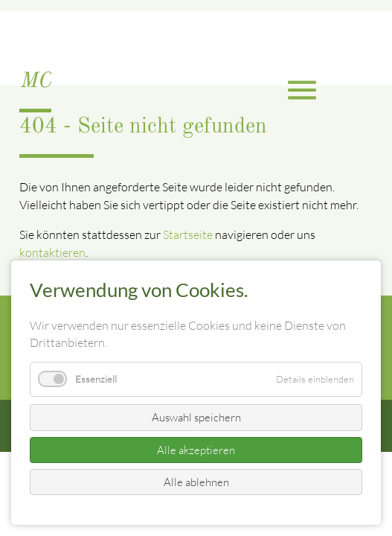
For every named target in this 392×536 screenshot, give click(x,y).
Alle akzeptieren (196, 450)
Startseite (188, 234)
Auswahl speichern (196, 417)
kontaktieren (52, 252)
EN (19, 32)
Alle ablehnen (196, 482)
